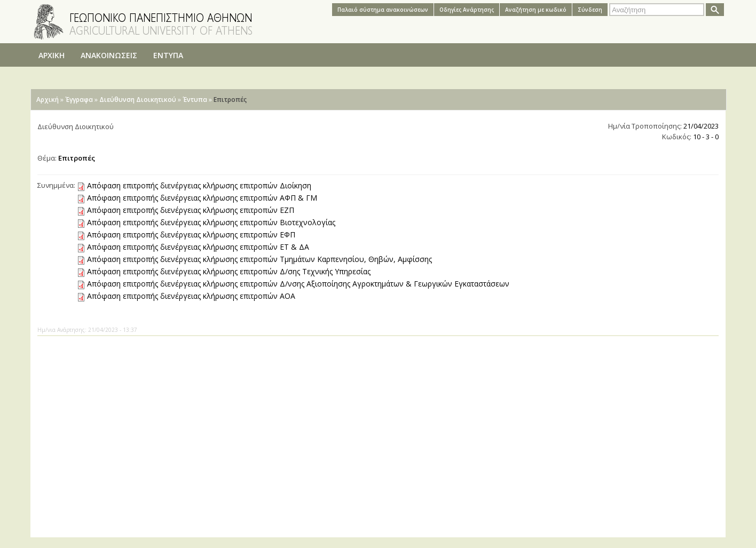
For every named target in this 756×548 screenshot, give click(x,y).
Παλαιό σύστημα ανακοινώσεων (383, 10)
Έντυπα (195, 100)
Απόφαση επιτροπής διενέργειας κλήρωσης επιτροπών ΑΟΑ (191, 296)
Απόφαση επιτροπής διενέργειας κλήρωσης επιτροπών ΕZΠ (191, 210)
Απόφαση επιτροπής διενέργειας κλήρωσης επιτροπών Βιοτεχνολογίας (211, 222)
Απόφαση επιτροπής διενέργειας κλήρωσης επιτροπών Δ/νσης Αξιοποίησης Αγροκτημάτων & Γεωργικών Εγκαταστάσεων (298, 284)
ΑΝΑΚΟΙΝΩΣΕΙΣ (109, 55)
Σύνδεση (590, 10)
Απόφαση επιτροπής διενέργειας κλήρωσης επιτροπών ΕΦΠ (191, 235)
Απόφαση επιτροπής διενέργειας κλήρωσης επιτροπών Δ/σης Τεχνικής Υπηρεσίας (229, 271)
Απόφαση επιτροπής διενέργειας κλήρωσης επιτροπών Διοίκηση (199, 185)
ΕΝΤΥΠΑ (168, 55)
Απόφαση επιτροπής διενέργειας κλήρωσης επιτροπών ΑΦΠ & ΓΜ (202, 198)
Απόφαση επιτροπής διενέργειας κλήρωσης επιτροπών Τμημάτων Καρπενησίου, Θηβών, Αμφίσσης (259, 259)
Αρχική (48, 100)
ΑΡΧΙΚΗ (52, 55)
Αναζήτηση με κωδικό (536, 10)
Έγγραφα (79, 100)
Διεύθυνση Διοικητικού (138, 100)
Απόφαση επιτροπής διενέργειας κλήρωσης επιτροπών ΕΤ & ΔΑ (198, 247)
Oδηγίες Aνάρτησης (467, 10)
